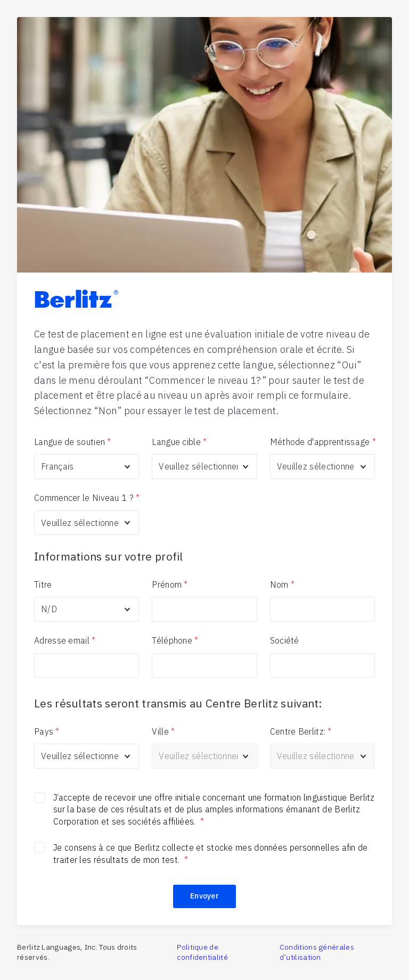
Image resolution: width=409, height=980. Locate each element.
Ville (163, 731)
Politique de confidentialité (202, 952)
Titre (43, 584)
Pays (47, 731)
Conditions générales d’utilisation (317, 952)
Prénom (170, 584)
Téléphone (175, 640)
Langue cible (179, 442)
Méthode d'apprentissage (322, 442)
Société (285, 640)
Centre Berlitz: (301, 731)
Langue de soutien (72, 442)
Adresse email (65, 640)
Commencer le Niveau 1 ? (87, 498)
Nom (282, 584)
